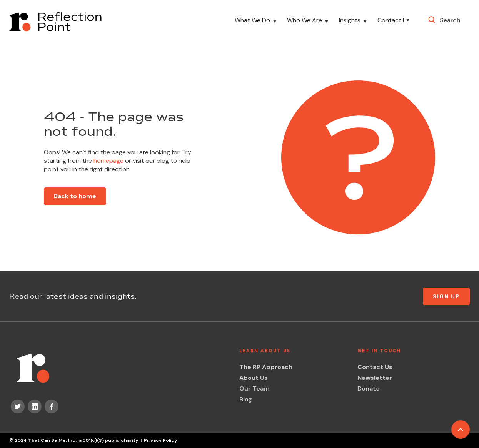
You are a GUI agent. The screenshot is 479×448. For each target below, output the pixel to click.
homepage (108, 161)
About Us (254, 378)
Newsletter (375, 378)
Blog (246, 399)
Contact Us (394, 21)
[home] (55, 22)
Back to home (75, 196)
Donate (369, 389)
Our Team (255, 389)
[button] (256, 22)
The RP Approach (266, 367)
